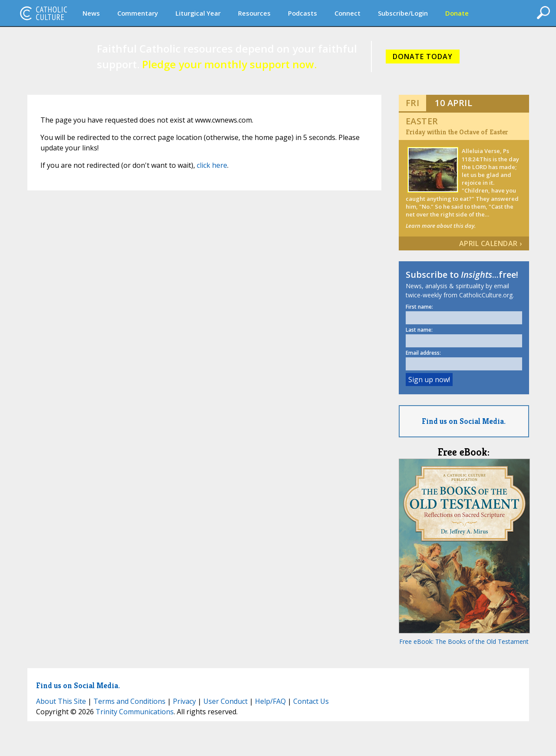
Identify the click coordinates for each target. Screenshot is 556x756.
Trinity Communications (135, 712)
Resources (254, 13)
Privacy (184, 701)
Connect (347, 13)
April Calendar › (491, 243)
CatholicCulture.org (43, 13)
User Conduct (225, 701)
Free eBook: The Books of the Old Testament (464, 641)
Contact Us (311, 701)
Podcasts (303, 13)
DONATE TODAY (423, 57)
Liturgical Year (198, 13)
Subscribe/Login (403, 13)
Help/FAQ (270, 701)
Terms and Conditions (129, 701)
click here (212, 165)
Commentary (138, 13)
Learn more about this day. (441, 226)
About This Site (61, 701)
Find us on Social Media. (464, 421)
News (91, 13)
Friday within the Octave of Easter (457, 132)
